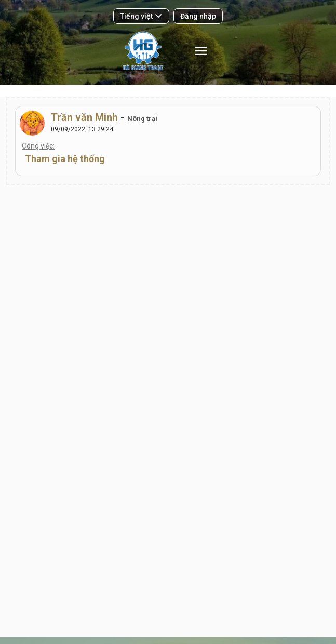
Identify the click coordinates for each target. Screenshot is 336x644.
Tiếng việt (141, 16)
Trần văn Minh (84, 117)
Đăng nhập (198, 16)
